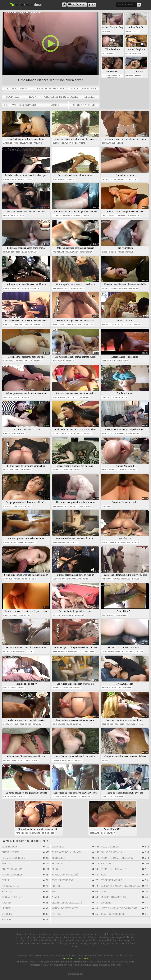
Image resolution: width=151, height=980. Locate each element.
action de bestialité (112, 688)
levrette (132, 470)
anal (55, 325)
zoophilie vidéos (62, 880)
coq (29, 506)
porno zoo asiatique (128, 179)
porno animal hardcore (70, 325)
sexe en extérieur (113, 914)
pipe (104, 891)
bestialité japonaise (13, 361)
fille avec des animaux (20, 105)
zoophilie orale (77, 288)
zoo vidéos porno (83, 88)
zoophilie (13, 97)
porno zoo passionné (65, 875)
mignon (122, 470)
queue (56, 143)
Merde (120, 143)
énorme (130, 75)
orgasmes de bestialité (61, 97)
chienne (113, 252)
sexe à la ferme (84, 105)
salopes (7, 506)
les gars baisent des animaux (124, 288)
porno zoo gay (73, 651)
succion (106, 31)
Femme (29, 179)
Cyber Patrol (83, 959)
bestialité (80, 143)
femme (138, 75)
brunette (85, 397)
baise (105, 252)
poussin (7, 903)
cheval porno (67, 143)
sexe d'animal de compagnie (112, 76)
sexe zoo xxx (108, 53)
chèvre (111, 615)
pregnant (107, 579)
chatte (7, 325)
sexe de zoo (58, 179)
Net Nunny (67, 959)
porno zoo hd (133, 31)
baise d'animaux (19, 88)
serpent (106, 397)
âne (128, 542)
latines (54, 105)
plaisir (56, 897)
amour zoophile (11, 143)
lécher (89, 97)
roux (33, 97)
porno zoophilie (126, 252)
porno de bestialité (30, 288)
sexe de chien (17, 216)
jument (86, 216)
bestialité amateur (51, 88)
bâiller (28, 361)
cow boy (37, 724)
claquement (72, 252)
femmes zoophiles (72, 216)
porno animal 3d (11, 288)
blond (56, 869)
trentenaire (59, 252)
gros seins (86, 506)
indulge (136, 579)
